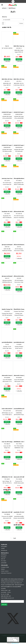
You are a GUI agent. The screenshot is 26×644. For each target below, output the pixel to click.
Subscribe (4, 604)
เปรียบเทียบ (8, 62)
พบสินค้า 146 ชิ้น (7, 27)
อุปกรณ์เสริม (4, 563)
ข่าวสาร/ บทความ (5, 571)
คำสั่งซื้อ (3, 549)
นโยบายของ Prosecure (6, 573)
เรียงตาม (5, 17)
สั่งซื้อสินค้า (7, 59)
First (11, 538)
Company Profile (5, 567)
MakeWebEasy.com (15, 643)
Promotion (3, 557)
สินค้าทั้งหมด (4, 555)
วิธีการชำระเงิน (4, 550)
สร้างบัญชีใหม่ (4, 547)
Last (15, 538)
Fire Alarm (3, 561)
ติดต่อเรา (3, 569)
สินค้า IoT (3, 559)
